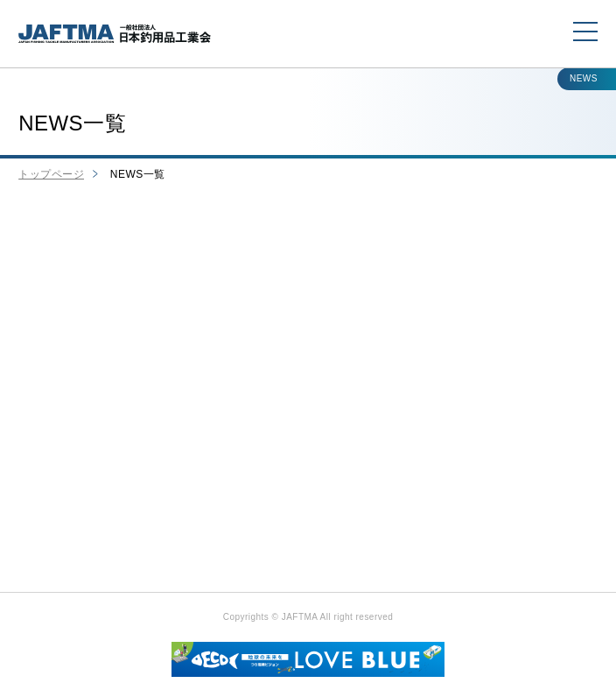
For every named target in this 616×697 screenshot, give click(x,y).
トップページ (51, 174)
